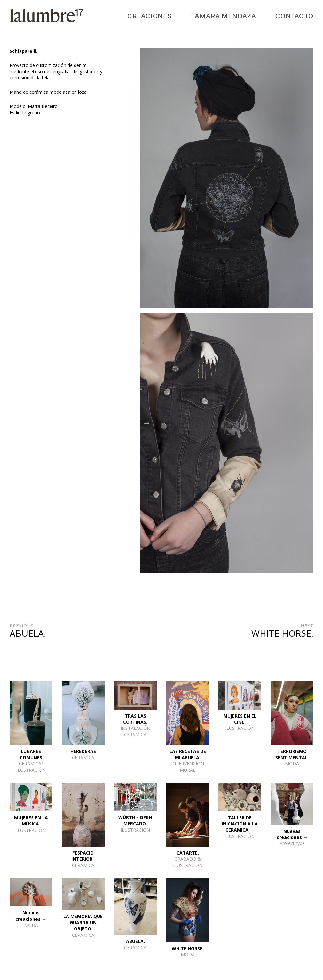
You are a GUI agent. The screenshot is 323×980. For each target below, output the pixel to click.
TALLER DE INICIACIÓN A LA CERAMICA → (240, 824)
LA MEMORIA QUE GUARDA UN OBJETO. (83, 922)
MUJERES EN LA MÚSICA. (31, 821)
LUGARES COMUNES (31, 754)
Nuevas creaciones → (292, 834)
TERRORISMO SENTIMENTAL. (292, 754)
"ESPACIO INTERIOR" (83, 856)
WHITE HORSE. (188, 948)
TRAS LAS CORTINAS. (135, 719)
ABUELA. (135, 941)
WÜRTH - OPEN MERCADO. (135, 820)
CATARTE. (188, 853)
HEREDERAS (83, 751)
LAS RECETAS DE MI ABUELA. (188, 754)
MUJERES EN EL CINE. (240, 719)
